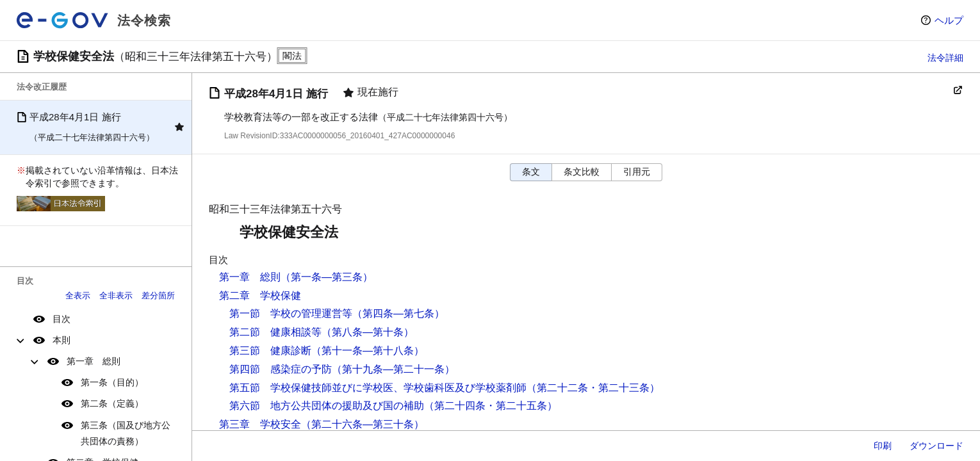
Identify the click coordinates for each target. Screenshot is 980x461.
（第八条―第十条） (368, 332)
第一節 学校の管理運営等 (291, 313)
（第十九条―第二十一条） (393, 369)
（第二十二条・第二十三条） (593, 388)
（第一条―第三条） (327, 277)
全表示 (78, 295)
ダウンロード (936, 446)
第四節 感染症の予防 (281, 369)
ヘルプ (949, 20)
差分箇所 (158, 295)
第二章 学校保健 (260, 295)
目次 (61, 319)
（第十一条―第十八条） (368, 351)
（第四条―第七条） (398, 313)
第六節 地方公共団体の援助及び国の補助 (327, 406)
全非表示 (116, 295)
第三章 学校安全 (260, 424)
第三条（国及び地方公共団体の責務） (126, 433)
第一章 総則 (94, 361)
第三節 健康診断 (270, 351)
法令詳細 (945, 58)
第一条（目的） (112, 382)
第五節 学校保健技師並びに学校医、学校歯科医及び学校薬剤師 (378, 388)
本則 (61, 340)
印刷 (883, 446)
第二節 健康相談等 (275, 332)
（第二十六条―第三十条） (363, 424)
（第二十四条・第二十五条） (491, 406)
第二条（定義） (112, 403)
